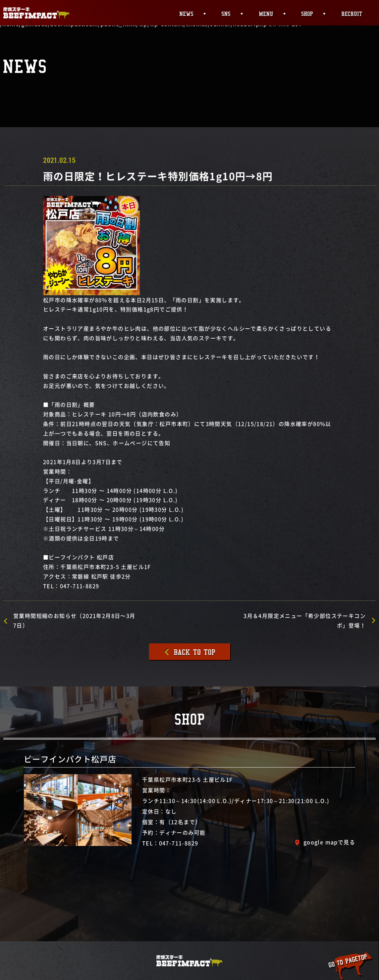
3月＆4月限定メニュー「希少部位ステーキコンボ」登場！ (305, 620)
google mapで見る (329, 842)
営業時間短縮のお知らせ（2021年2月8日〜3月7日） (74, 620)
